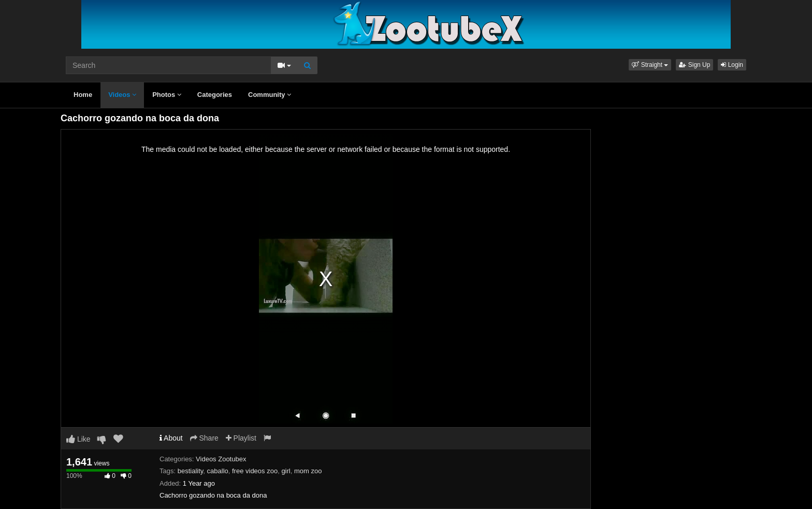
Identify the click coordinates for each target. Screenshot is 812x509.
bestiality (191, 471)
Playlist (241, 438)
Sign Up (694, 65)
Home (83, 95)
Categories (215, 95)
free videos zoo (255, 471)
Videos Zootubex (221, 459)
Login (732, 65)
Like (78, 439)
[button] (650, 65)
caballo (218, 471)
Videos (122, 95)
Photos (167, 95)
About (171, 438)
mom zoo (308, 471)
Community (270, 95)
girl (286, 471)
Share (204, 438)
